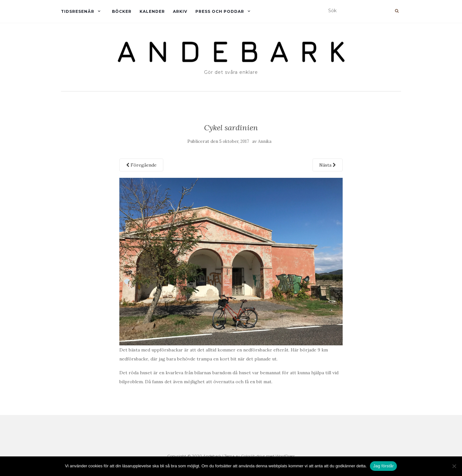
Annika (265, 141)
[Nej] (454, 466)
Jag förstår (383, 466)
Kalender (152, 11)
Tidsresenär (78, 11)
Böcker (122, 11)
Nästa (328, 165)
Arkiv (180, 11)
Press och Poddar (220, 11)
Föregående (141, 165)
